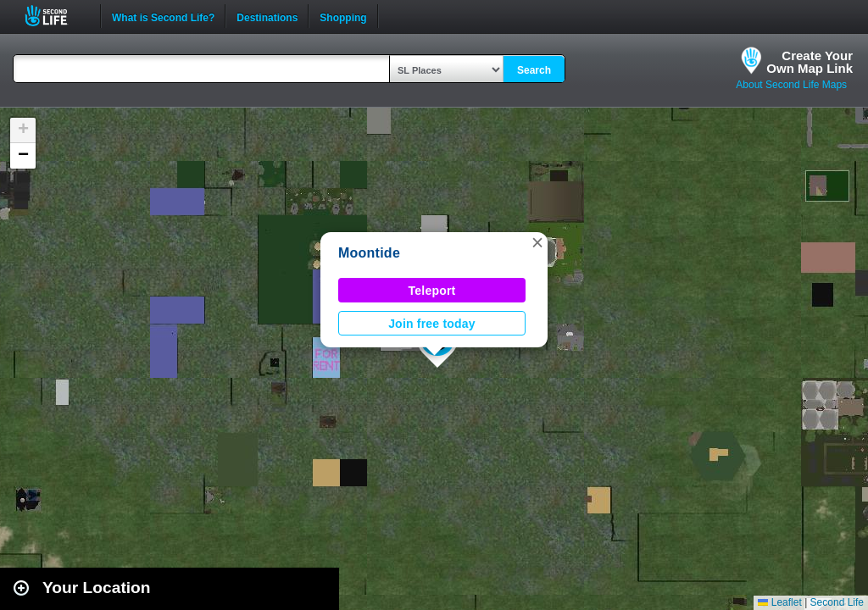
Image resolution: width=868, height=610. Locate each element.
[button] (537, 242)
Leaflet (779, 602)
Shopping (343, 16)
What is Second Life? (163, 16)
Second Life (56, 16)
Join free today (432, 324)
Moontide (369, 253)
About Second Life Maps (791, 85)
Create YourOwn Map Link (810, 62)
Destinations (267, 16)
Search (534, 70)
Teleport (432, 291)
